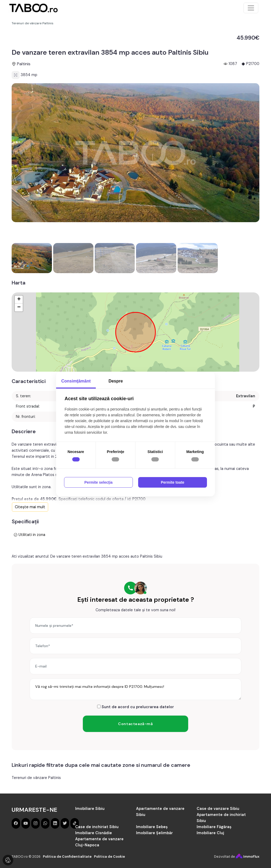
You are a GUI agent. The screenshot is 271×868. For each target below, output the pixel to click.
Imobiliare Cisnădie (94, 833)
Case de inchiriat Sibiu (97, 827)
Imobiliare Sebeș (152, 827)
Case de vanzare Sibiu (218, 809)
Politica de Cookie (109, 857)
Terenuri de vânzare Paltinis (36, 778)
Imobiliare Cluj (210, 833)
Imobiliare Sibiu (90, 809)
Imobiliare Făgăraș (214, 827)
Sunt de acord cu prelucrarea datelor (135, 707)
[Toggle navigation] (251, 8)
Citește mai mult (30, 507)
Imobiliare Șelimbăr (154, 833)
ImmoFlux (248, 857)
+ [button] (19, 300)
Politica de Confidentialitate (67, 857)
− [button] (19, 307)
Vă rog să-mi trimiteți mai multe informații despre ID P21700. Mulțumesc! (135, 689)
